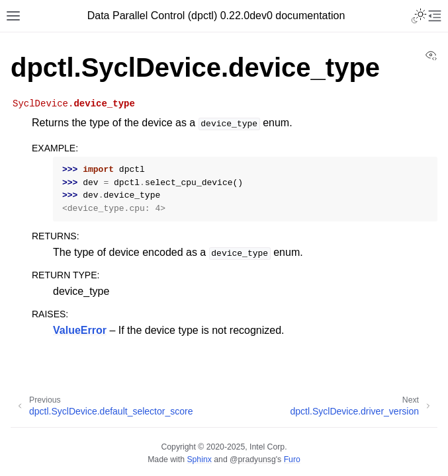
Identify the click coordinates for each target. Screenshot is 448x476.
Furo (292, 459)
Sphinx (199, 459)
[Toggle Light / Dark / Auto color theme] (419, 16)
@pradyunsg (253, 459)
